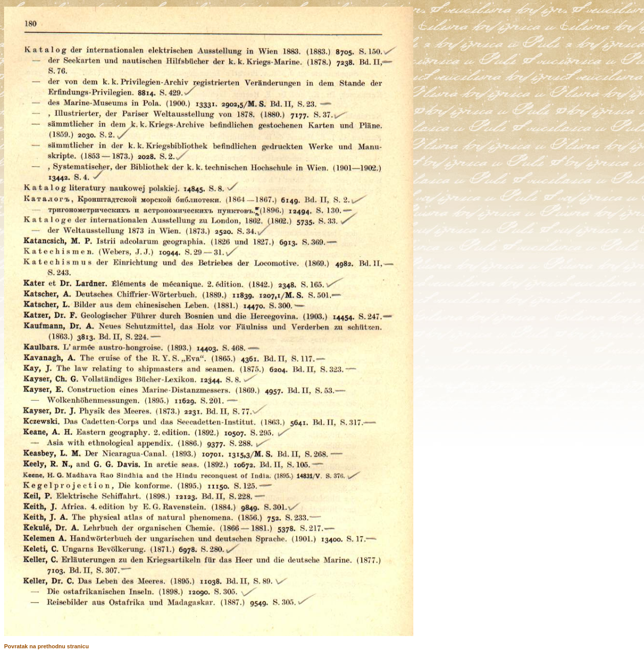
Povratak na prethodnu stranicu (47, 646)
